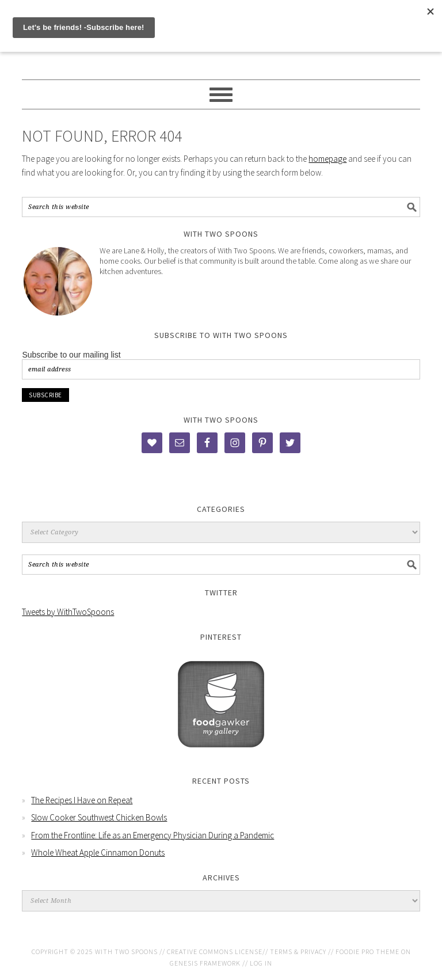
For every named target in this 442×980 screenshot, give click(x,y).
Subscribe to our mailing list (71, 355)
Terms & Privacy (298, 951)
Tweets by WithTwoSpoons (68, 612)
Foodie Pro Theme (367, 951)
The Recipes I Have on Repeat (82, 800)
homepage (327, 159)
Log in (261, 963)
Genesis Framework (205, 963)
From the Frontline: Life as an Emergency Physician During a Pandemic (153, 835)
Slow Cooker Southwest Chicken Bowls (99, 817)
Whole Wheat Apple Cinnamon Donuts (98, 852)
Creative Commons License (215, 951)
